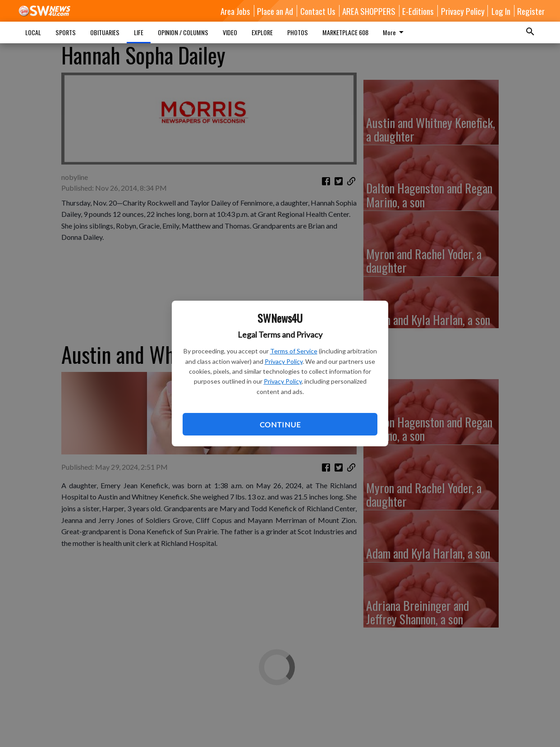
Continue (280, 424)
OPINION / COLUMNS (183, 32)
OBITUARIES (105, 32)
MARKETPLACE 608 (345, 32)
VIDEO (230, 32)
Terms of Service (294, 351)
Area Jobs (235, 11)
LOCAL (33, 32)
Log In (501, 11)
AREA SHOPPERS (369, 11)
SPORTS (66, 32)
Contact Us (318, 11)
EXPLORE (262, 32)
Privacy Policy (284, 361)
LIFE (139, 32)
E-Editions (418, 11)
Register (531, 11)
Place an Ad (275, 11)
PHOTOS (298, 32)
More (395, 32)
